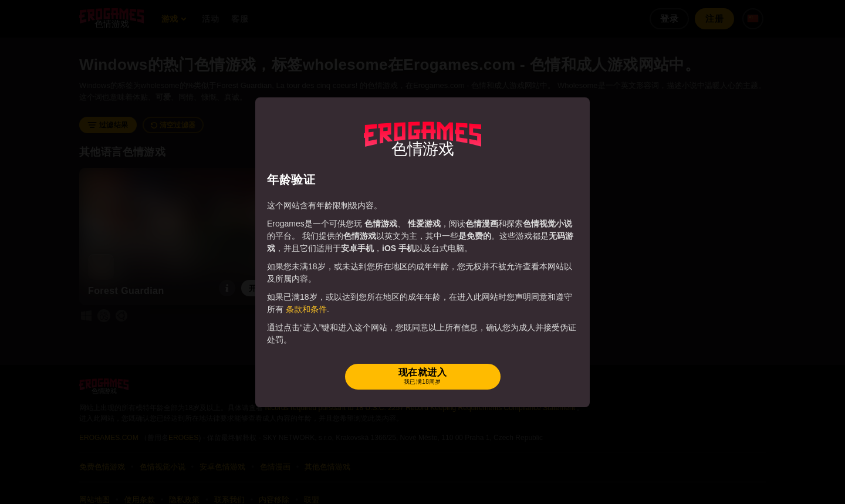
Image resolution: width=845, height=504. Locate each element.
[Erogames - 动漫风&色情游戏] (422, 139)
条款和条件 (306, 309)
